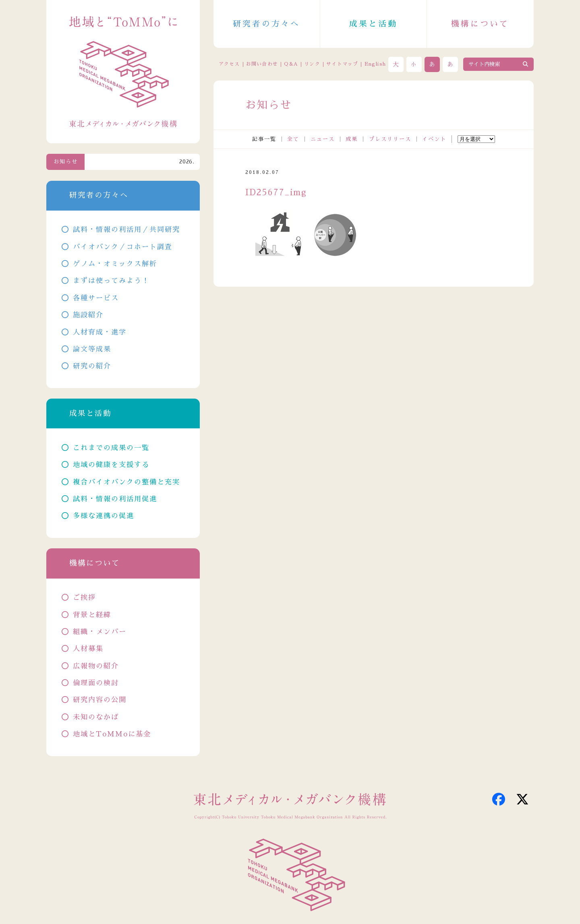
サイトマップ (342, 64)
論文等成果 (92, 349)
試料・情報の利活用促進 (115, 499)
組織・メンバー (100, 632)
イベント (434, 139)
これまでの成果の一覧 (111, 448)
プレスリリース (390, 139)
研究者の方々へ (267, 24)
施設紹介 (88, 315)
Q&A (291, 64)
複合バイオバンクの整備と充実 (126, 482)
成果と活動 (373, 24)
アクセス (229, 64)
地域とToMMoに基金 (112, 734)
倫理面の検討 (96, 683)
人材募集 (88, 649)
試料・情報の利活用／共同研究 (126, 230)
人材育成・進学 (100, 332)
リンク (312, 64)
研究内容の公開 (100, 700)
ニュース (323, 139)
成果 (352, 139)
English (375, 64)
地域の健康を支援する (111, 465)
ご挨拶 (84, 598)
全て (293, 139)
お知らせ (66, 162)
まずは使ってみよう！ (111, 281)
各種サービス (96, 298)
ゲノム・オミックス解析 (115, 264)
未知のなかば (96, 717)
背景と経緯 (92, 615)
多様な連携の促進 (104, 516)
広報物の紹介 (96, 666)
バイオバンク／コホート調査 (123, 247)
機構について (480, 24)
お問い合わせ (262, 64)
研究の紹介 (92, 366)
